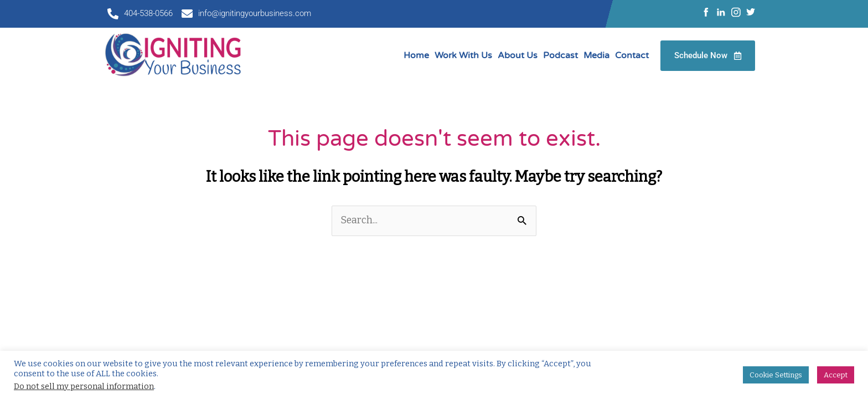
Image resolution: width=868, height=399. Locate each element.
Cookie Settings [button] (776, 375)
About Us (518, 55)
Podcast (560, 55)
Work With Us (463, 55)
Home (416, 55)
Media (596, 55)
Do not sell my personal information (84, 386)
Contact (632, 55)
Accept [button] (836, 375)
